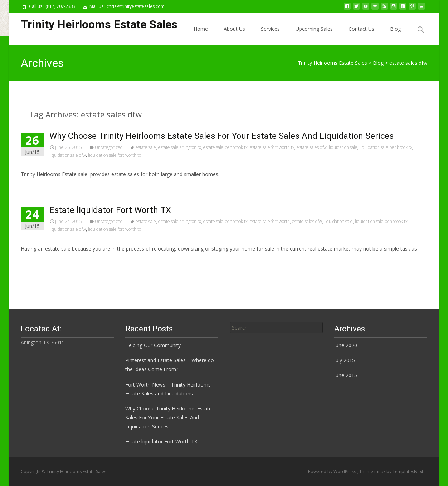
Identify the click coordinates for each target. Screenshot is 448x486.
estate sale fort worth (270, 221)
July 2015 (345, 360)
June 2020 (346, 345)
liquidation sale (343, 147)
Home (201, 29)
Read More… (37, 262)
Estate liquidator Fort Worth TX (110, 210)
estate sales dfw (312, 147)
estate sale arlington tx (180, 147)
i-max (380, 472)
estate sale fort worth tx (272, 147)
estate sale (146, 147)
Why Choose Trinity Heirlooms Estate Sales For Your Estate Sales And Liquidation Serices (221, 136)
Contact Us (361, 29)
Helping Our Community (153, 345)
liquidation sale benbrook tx (386, 147)
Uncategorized (109, 147)
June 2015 (346, 375)
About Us (234, 29)
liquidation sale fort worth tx (115, 155)
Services (270, 29)
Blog (395, 29)
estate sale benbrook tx (225, 147)
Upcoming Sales (314, 29)
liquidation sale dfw (68, 155)
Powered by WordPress (333, 472)
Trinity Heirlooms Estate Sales (332, 63)
